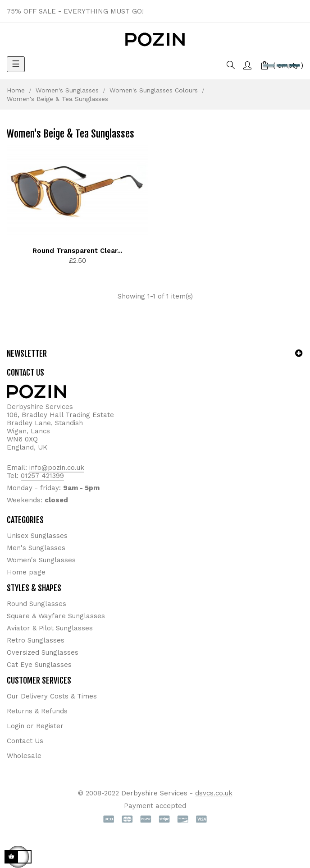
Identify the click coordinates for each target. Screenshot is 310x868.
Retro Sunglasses (36, 640)
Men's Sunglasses (36, 548)
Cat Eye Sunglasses (39, 665)
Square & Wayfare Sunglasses (56, 616)
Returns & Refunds (37, 711)
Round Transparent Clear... (77, 251)
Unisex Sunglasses (37, 536)
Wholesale (24, 756)
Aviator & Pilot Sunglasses (50, 628)
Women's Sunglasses (41, 560)
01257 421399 (42, 476)
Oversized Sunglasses (43, 652)
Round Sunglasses (36, 604)
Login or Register (35, 726)
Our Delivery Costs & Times (52, 696)
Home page (26, 572)
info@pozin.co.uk (57, 468)
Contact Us (25, 741)
